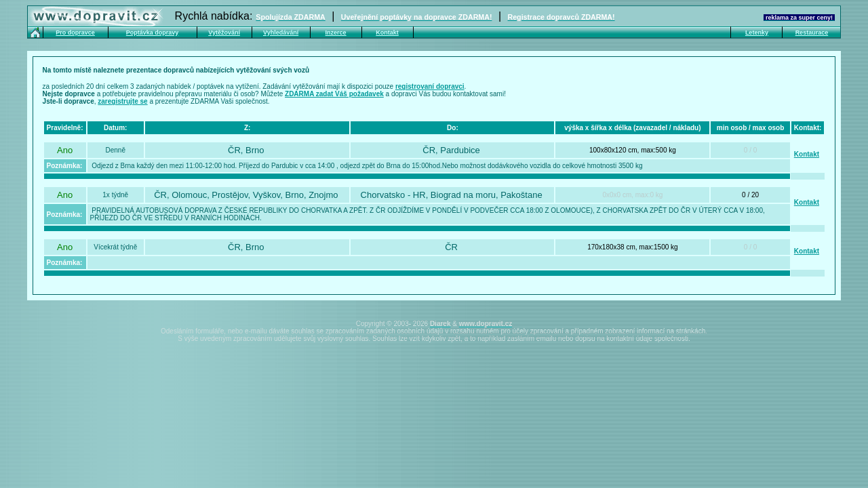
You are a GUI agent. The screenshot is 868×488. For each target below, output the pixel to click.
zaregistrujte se (122, 101)
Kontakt (807, 154)
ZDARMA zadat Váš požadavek (334, 94)
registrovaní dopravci (430, 86)
